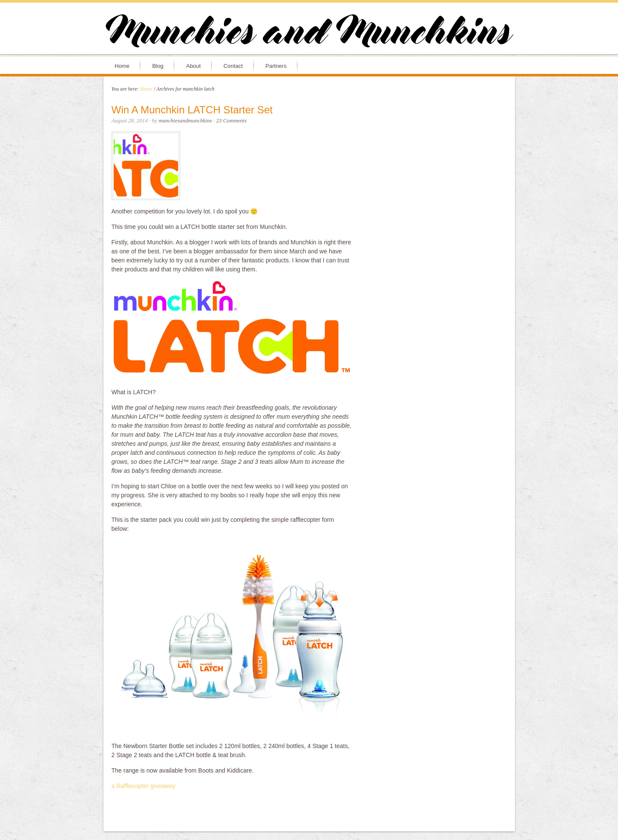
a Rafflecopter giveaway (144, 786)
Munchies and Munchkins (309, 33)
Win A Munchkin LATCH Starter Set (192, 110)
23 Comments (232, 120)
